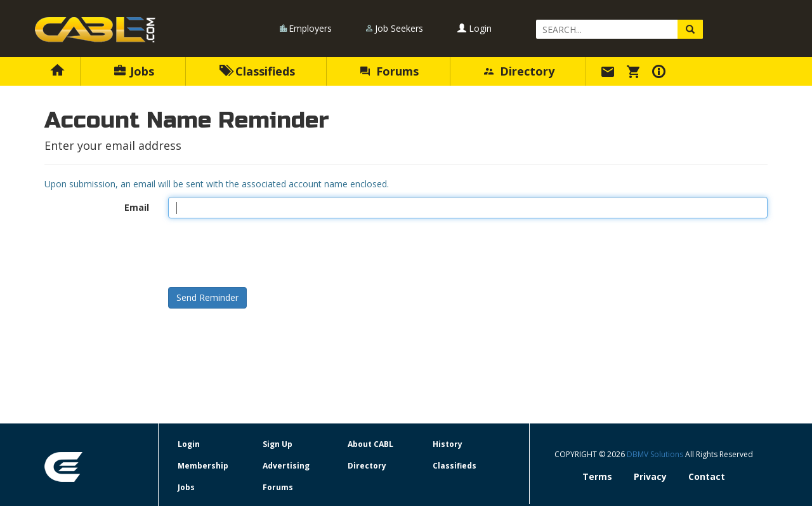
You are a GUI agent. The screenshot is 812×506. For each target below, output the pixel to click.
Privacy (650, 476)
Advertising (286, 466)
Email (137, 207)
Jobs (134, 71)
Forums (390, 71)
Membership (203, 466)
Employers (310, 28)
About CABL (370, 444)
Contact (707, 476)
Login (475, 28)
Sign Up (278, 444)
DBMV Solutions (656, 454)
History (448, 444)
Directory (519, 71)
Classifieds (257, 71)
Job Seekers (399, 28)
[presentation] (265, 253)
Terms (597, 476)
